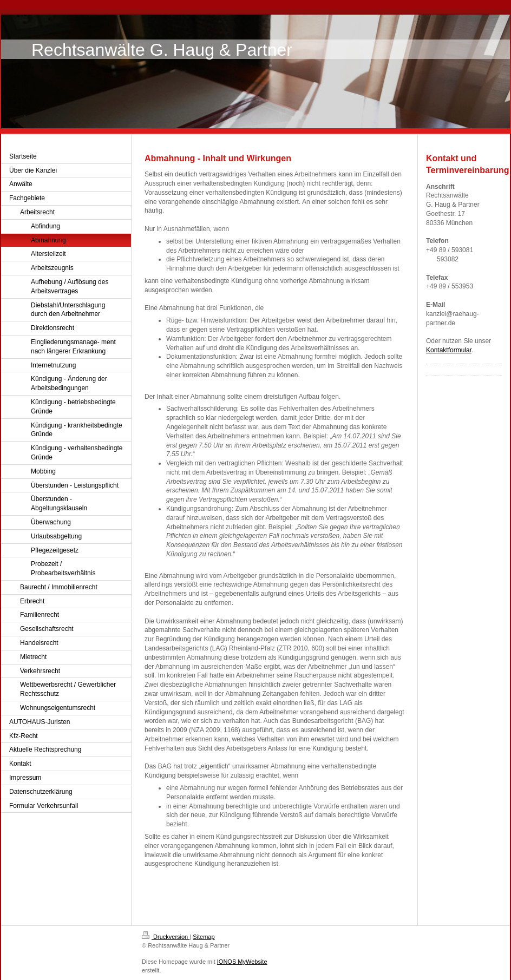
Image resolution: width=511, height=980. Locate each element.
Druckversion (166, 937)
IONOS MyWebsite (242, 962)
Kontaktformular (449, 350)
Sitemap (204, 937)
